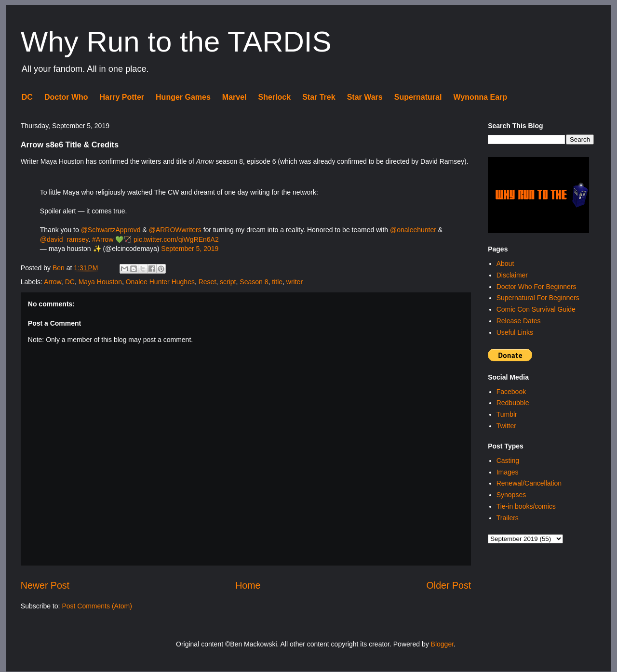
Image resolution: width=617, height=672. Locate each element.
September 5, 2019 (190, 249)
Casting (508, 461)
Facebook (511, 392)
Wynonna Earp (480, 97)
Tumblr (507, 414)
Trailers (508, 518)
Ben (60, 268)
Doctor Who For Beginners (537, 287)
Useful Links (515, 332)
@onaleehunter (413, 230)
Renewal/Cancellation (529, 483)
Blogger (442, 644)
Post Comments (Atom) (97, 606)
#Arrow (103, 239)
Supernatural (418, 97)
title (277, 282)
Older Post (449, 585)
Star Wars (365, 97)
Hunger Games (183, 97)
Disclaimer (512, 275)
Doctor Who (66, 97)
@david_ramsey (64, 239)
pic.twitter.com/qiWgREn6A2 (176, 239)
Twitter (506, 426)
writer (295, 282)
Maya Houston (100, 282)
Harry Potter (122, 97)
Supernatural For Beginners (538, 298)
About (505, 264)
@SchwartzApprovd (111, 230)
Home (248, 585)
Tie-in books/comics (526, 506)
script (228, 282)
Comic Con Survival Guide (536, 309)
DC (27, 97)
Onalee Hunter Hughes (160, 282)
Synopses (511, 495)
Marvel (235, 97)
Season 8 (254, 282)
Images (508, 472)
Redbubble (513, 403)
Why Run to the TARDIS (176, 42)
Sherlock (275, 97)
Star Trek (319, 97)
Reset (208, 282)
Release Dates (519, 321)
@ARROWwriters (175, 230)
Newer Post (45, 585)
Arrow (53, 282)
